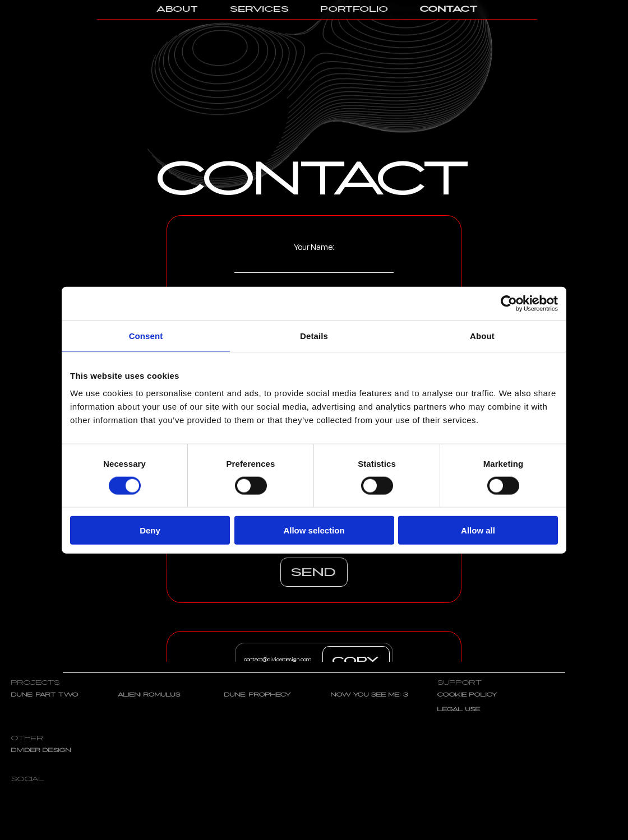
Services (260, 10)
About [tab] (482, 335)
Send (314, 573)
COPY (356, 662)
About (177, 10)
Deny (150, 530)
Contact (449, 10)
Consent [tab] (146, 335)
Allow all (478, 530)
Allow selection (314, 530)
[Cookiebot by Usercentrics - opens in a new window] (509, 303)
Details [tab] (314, 335)
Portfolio (355, 10)
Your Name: (314, 257)
